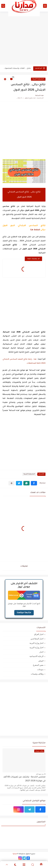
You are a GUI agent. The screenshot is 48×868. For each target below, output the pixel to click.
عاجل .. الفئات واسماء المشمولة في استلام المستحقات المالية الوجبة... (17, 68)
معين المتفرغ (38, 665)
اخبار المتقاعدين (37, 639)
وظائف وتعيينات (37, 674)
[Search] (33, 865)
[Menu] (24, 865)
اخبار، (41, 652)
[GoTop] (7, 865)
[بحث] (3, 6)
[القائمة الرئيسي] (45, 6)
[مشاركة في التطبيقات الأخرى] (12, 483)
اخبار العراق (39, 634)
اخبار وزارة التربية (38, 79)
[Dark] (15, 865)
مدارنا (15, 854)
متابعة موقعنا (24, 613)
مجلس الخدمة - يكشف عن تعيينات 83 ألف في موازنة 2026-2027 (24, 779)
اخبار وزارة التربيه (37, 647)
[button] (34, 483)
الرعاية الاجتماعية (37, 656)
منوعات (40, 669)
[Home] (41, 865)
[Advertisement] (24, 38)
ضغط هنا (35, 230)
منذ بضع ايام (40, 774)
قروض (41, 661)
